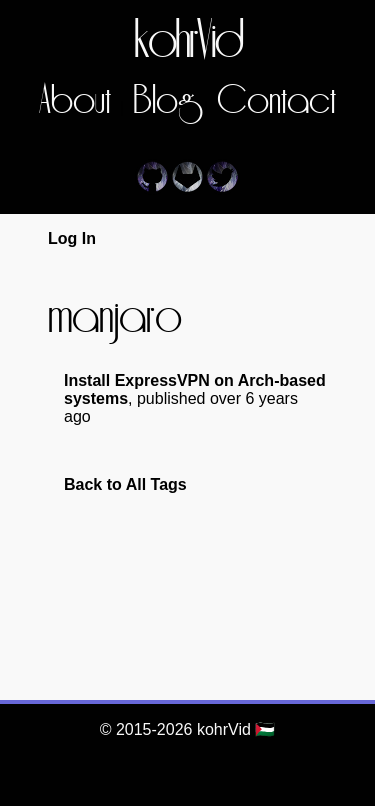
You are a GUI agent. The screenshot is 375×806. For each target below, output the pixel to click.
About (75, 101)
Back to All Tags (125, 484)
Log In (72, 238)
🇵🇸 (265, 729)
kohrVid (188, 42)
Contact (276, 101)
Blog (164, 101)
